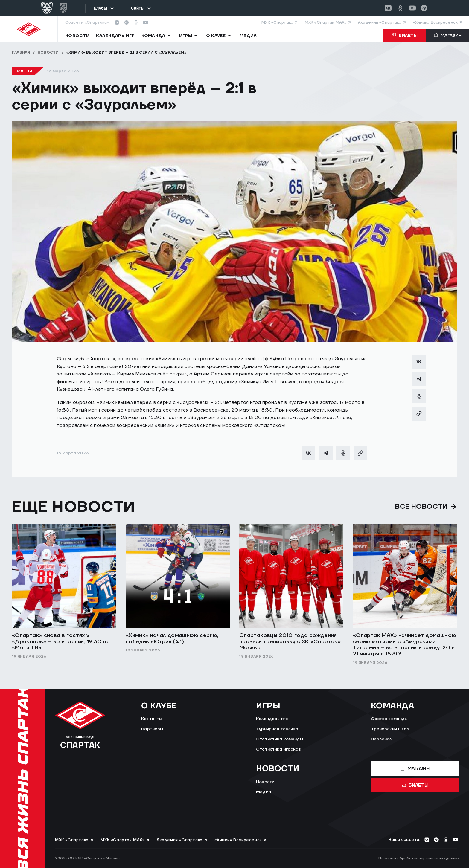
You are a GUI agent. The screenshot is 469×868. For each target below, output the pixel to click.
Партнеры (152, 729)
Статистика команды (280, 739)
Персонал (381, 739)
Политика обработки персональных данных (419, 858)
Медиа (264, 792)
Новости (48, 52)
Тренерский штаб (390, 729)
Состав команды (389, 719)
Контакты (152, 719)
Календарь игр (272, 719)
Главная (21, 52)
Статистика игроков (278, 749)
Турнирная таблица (277, 729)
